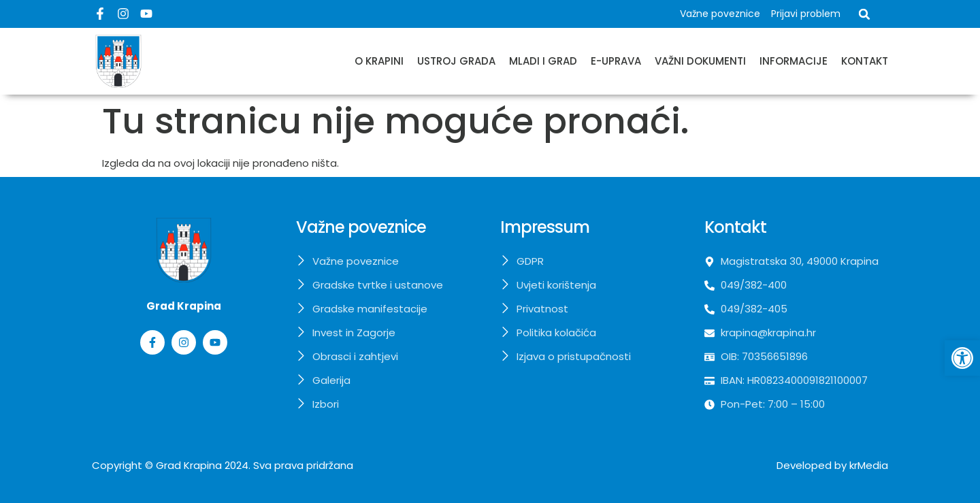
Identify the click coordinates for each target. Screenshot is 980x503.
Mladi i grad (543, 61)
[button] (864, 14)
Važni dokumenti (700, 61)
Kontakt (865, 61)
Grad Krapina (189, 465)
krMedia (869, 465)
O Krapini (379, 61)
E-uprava (616, 61)
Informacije (794, 61)
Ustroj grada (456, 61)
